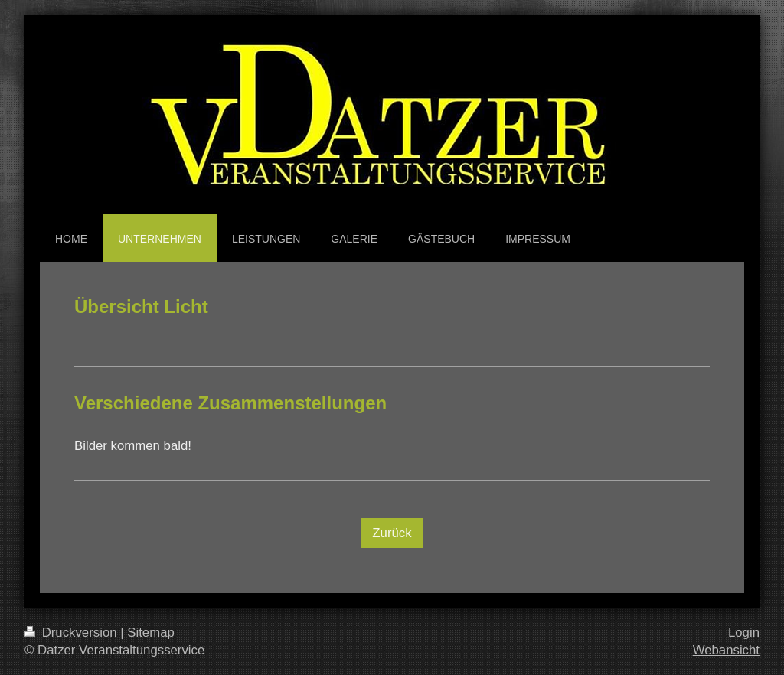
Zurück (392, 533)
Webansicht (726, 650)
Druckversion (72, 633)
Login (744, 633)
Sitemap (151, 633)
